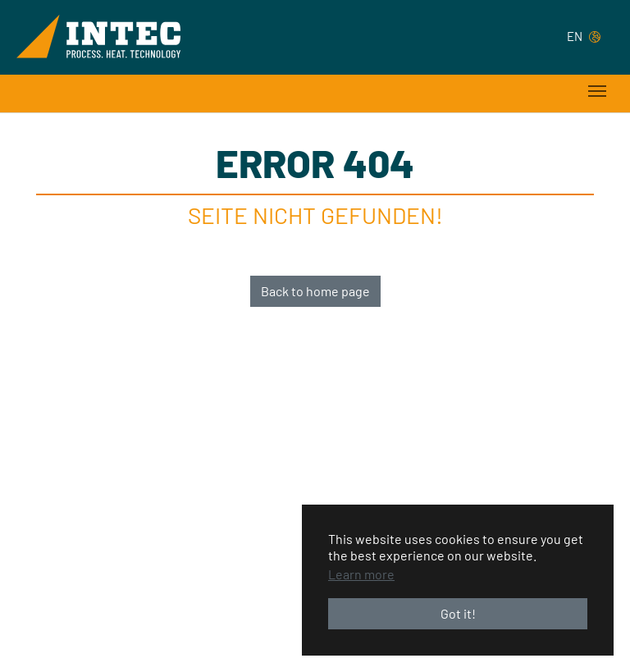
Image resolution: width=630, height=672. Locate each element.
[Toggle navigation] (597, 91)
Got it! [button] (458, 613)
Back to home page (315, 291)
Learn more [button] (361, 574)
